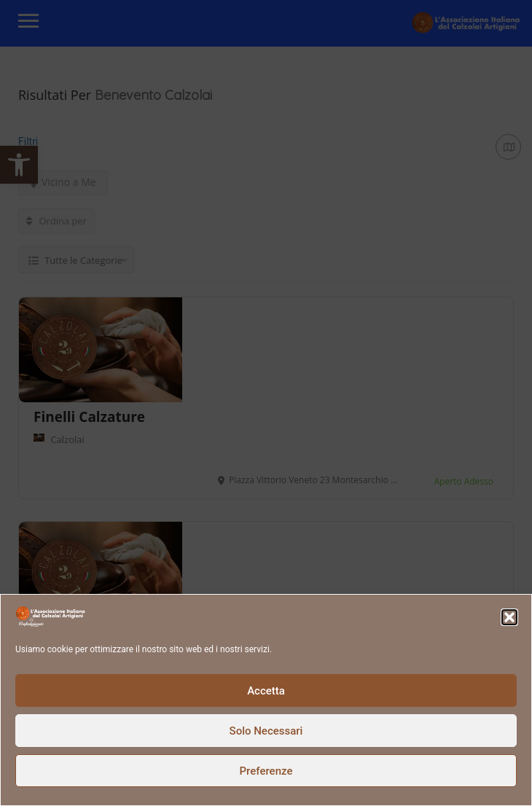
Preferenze (266, 771)
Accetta (266, 691)
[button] (509, 617)
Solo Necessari (266, 731)
